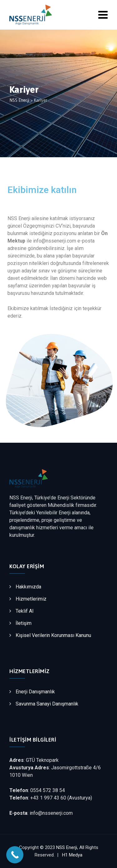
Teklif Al (24, 611)
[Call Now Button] (15, 855)
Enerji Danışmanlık (35, 692)
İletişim (24, 623)
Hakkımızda (28, 587)
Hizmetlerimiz (31, 599)
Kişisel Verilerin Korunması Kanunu (53, 635)
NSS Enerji (67, 847)
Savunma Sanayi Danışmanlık (47, 704)
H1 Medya (72, 855)
